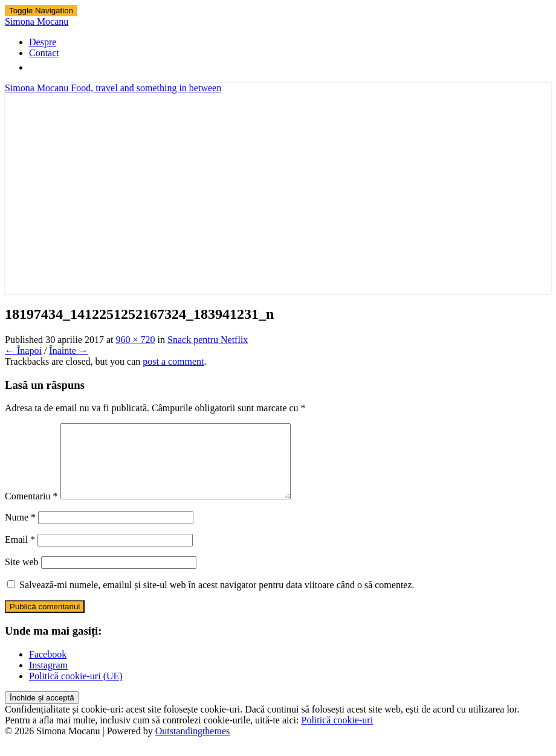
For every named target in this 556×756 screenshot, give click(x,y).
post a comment (173, 361)
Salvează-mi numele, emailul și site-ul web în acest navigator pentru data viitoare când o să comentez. (217, 599)
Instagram (48, 680)
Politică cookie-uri (338, 735)
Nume (20, 532)
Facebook (48, 669)
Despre (43, 42)
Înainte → (68, 351)
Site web (22, 576)
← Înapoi (23, 351)
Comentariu (31, 511)
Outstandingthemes (193, 745)
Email (20, 554)
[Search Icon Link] (35, 67)
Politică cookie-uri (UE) (76, 690)
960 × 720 (136, 340)
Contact (44, 53)
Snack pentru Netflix (208, 340)
